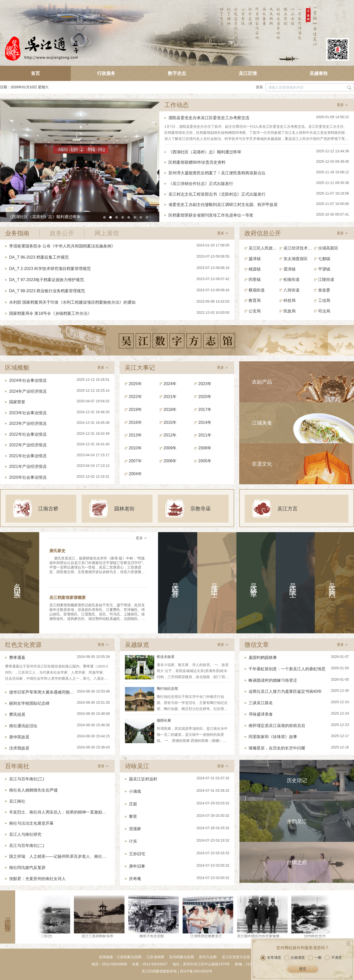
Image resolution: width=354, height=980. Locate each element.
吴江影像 (8, 917)
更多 (340, 105)
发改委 (324, 290)
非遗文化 (262, 464)
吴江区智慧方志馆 (236, 957)
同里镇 (255, 279)
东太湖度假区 (296, 259)
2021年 (170, 397)
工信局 (324, 300)
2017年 (205, 410)
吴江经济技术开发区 (299, 248)
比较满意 (295, 958)
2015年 (170, 422)
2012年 (170, 435)
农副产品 (262, 382)
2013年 (135, 435)
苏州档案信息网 (182, 957)
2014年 (205, 422)
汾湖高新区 (328, 248)
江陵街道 (326, 279)
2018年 (170, 410)
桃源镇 (255, 269)
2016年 (135, 422)
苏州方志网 (208, 957)
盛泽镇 (255, 259)
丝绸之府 (297, 862)
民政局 (290, 311)
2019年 (135, 410)
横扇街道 (257, 290)
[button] (104, 217)
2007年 (135, 461)
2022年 (135, 397)
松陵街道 (292, 279)
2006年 (170, 461)
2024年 (170, 384)
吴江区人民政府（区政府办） (264, 248)
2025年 (135, 384)
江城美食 (262, 423)
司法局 (324, 311)
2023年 (205, 384)
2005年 (205, 461)
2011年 (205, 435)
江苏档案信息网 (129, 957)
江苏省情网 (155, 957)
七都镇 (324, 259)
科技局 (290, 300)
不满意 (333, 958)
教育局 (255, 300)
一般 (315, 958)
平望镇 (324, 269)
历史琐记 (297, 780)
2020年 (205, 397)
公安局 (255, 311)
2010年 (135, 448)
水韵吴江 (297, 821)
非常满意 (271, 958)
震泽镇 (290, 269)
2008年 (205, 448)
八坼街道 (292, 290)
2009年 (170, 448)
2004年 (135, 474)
